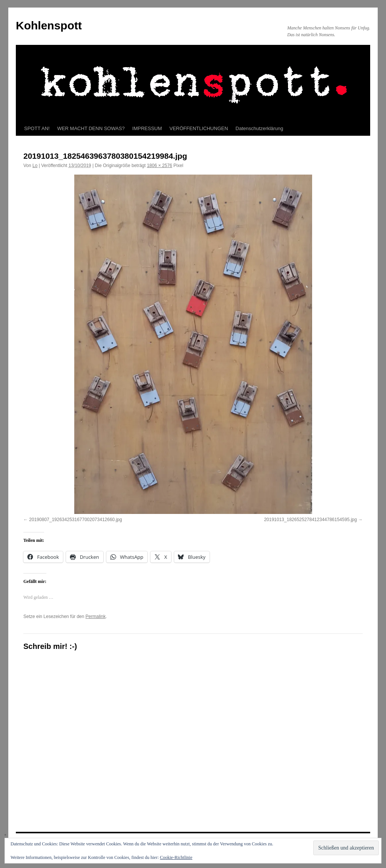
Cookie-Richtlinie (176, 857)
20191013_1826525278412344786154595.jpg (310, 520)
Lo (35, 166)
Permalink (96, 616)
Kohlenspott (49, 25)
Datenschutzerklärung (259, 128)
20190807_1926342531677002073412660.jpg (75, 520)
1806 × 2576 (160, 166)
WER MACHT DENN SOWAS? (91, 128)
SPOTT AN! (37, 128)
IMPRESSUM (147, 128)
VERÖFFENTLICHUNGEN (199, 128)
